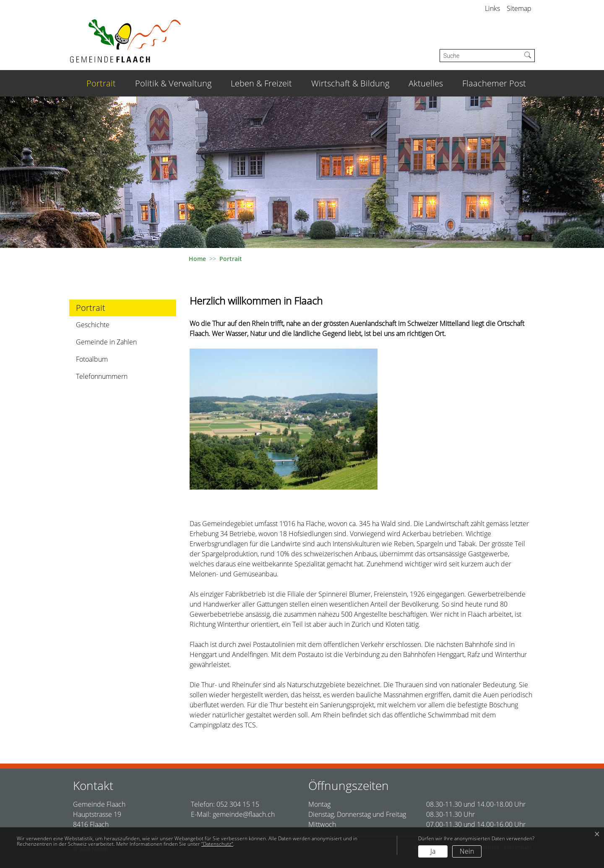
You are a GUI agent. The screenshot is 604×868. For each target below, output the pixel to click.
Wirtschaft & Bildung (350, 83)
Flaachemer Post (494, 83)
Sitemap (519, 8)
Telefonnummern (102, 376)
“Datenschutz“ (217, 844)
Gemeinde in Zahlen (106, 342)
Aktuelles (426, 83)
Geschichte (93, 325)
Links (492, 8)
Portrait (103, 83)
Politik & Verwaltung (173, 83)
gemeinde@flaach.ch (244, 814)
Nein (467, 851)
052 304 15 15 (238, 804)
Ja (433, 851)
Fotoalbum (92, 359)
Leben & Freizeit (261, 83)
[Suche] (480, 56)
